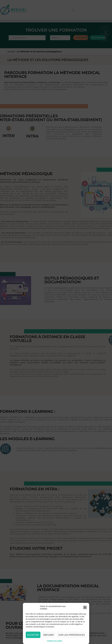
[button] (85, 607)
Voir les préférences (71, 635)
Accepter (33, 635)
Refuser (49, 635)
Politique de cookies (55, 641)
